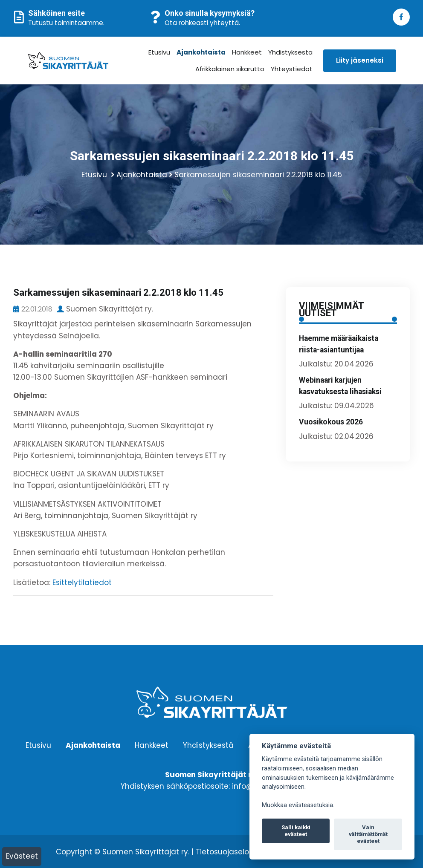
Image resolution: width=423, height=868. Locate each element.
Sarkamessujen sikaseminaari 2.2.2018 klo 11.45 (258, 175)
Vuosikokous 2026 (331, 422)
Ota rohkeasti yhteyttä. (202, 23)
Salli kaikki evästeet (296, 831)
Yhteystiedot (291, 69)
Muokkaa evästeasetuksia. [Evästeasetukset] (298, 805)
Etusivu (159, 52)
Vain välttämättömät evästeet (368, 834)
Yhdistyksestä (290, 52)
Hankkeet (246, 52)
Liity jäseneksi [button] (359, 60)
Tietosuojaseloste (228, 852)
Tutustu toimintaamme (66, 23)
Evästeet (22, 856)
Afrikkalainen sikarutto (229, 69)
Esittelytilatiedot (82, 583)
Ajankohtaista (201, 52)
